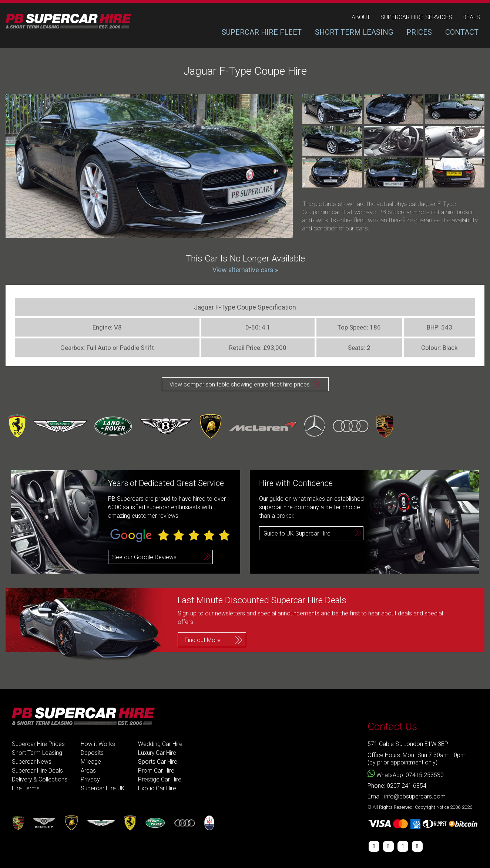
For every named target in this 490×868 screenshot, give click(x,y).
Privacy (91, 779)
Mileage (91, 762)
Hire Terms (26, 788)
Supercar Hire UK (103, 788)
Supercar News (32, 762)
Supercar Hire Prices (38, 744)
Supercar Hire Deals (37, 771)
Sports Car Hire (158, 762)
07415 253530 (425, 775)
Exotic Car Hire (157, 788)
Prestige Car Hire (160, 779)
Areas (89, 771)
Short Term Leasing (37, 753)
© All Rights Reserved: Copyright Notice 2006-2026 (420, 807)
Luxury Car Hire (158, 753)
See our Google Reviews (144, 557)
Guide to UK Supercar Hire (297, 533)
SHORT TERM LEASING (354, 32)
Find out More (203, 640)
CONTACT (462, 32)
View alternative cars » (245, 270)
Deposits (93, 753)
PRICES (419, 32)
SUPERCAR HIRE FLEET (262, 32)
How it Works (98, 744)
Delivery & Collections (40, 779)
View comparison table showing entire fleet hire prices (240, 384)
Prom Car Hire (157, 771)
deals (471, 17)
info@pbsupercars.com (415, 796)
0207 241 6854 (407, 786)
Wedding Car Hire (161, 744)
